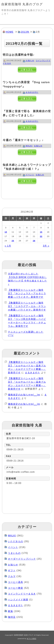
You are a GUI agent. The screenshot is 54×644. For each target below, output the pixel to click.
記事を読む (27, 70)
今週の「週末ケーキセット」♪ (23, 140)
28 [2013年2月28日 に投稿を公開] (34, 241)
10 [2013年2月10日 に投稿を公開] (6, 232)
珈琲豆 (12, 617)
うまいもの (14, 553)
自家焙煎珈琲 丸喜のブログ (22, 4)
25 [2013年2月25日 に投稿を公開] (13, 241)
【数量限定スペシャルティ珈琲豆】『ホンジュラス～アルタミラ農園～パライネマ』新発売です (27, 294)
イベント (30, 175)
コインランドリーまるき (22, 594)
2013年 (25, 32)
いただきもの (16, 541)
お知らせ (30, 61)
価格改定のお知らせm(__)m (24, 395)
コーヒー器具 (16, 582)
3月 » (46, 246)
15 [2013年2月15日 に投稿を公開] (41, 232)
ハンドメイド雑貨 (18, 600)
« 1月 (8, 246)
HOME (10, 32)
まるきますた (32, 92)
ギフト (12, 570)
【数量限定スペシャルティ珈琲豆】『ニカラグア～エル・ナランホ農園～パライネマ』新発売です (27, 306)
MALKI (29, 146)
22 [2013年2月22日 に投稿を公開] (41, 236)
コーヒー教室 (16, 588)
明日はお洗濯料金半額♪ (19, 55)
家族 (10, 611)
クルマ (12, 576)
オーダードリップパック (22, 559)
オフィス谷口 (32, 639)
